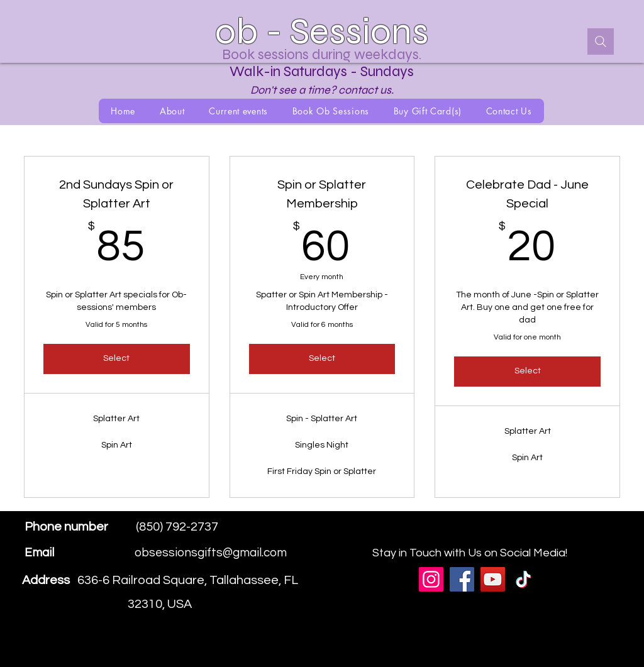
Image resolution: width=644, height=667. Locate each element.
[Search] (601, 41)
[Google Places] (548, 536)
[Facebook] (567, 536)
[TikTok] (524, 579)
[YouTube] (493, 579)
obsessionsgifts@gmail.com (211, 553)
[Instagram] (586, 536)
